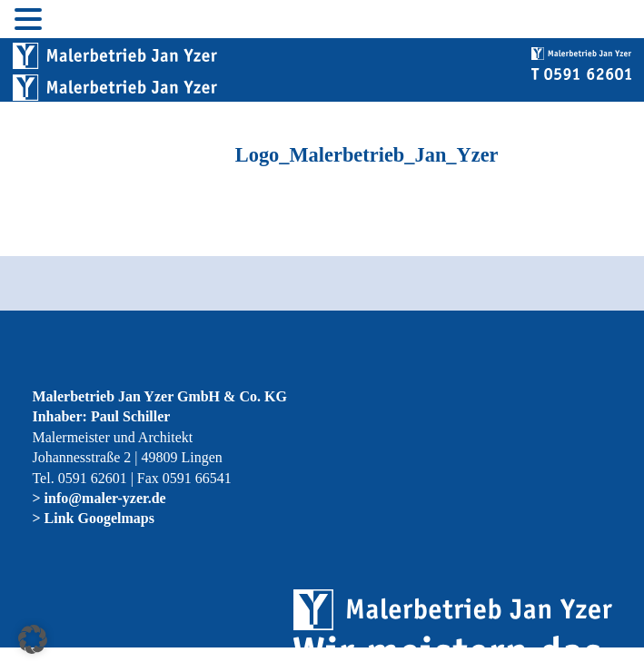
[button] (33, 639)
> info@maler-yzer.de (99, 498)
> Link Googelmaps (93, 518)
